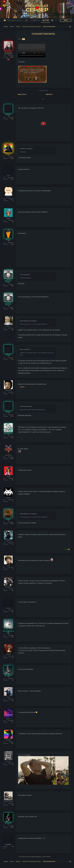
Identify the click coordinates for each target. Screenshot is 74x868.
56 (13, 680)
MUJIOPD (8, 845)
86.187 (12, 57)
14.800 (12, 524)
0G (13, 847)
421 (13, 722)
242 (13, 590)
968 (13, 330)
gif (24, 39)
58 (13, 765)
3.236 (12, 179)
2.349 (12, 244)
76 (13, 569)
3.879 (12, 827)
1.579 (12, 438)
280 (13, 805)
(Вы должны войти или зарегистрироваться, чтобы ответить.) (35, 857)
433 (13, 480)
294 (13, 637)
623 (13, 612)
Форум (46, 20)
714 (13, 544)
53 (13, 200)
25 (13, 658)
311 (13, 394)
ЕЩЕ (43, 99)
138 (13, 701)
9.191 (12, 119)
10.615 (12, 158)
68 (13, 222)
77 (13, 501)
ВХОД (66, 20)
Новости (35, 20)
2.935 (12, 286)
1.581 (12, 743)
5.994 (12, 459)
